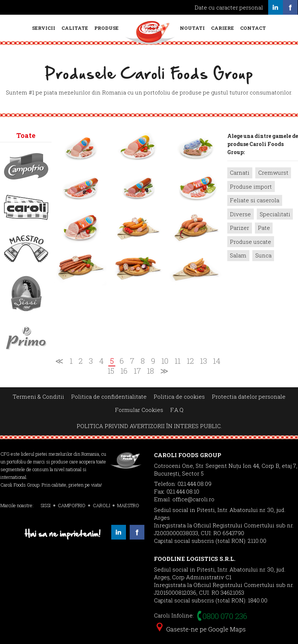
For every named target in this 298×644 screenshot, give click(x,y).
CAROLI (101, 505)
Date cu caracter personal (229, 7)
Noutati (192, 28)
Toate (26, 135)
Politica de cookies (179, 396)
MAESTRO (128, 505)
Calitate (75, 28)
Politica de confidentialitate (109, 396)
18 (150, 371)
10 (165, 361)
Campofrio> (26, 166)
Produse (106, 28)
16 (124, 371)
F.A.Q (177, 410)
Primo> (26, 338)
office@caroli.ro (193, 499)
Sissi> (26, 293)
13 (204, 361)
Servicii (44, 28)
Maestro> (26, 249)
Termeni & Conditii (38, 396)
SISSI (45, 505)
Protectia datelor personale (249, 396)
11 (178, 361)
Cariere (222, 28)
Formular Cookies (139, 410)
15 (111, 371)
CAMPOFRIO (72, 505)
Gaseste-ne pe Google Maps (201, 629)
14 (217, 361)
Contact (253, 28)
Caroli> (26, 207)
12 (190, 361)
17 (137, 371)
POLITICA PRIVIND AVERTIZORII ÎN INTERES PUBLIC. (149, 426)
